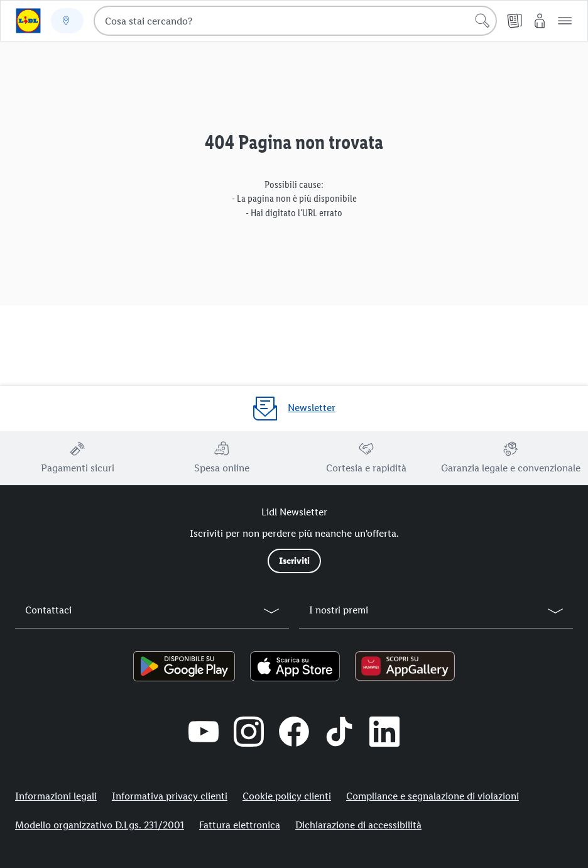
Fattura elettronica (240, 825)
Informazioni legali (56, 796)
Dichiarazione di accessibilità (358, 825)
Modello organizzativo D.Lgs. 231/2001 (100, 825)
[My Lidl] (540, 21)
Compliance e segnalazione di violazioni (433, 796)
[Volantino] (514, 21)
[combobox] (295, 21)
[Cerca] (482, 21)
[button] (565, 21)
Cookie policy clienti (287, 796)
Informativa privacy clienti (170, 796)
